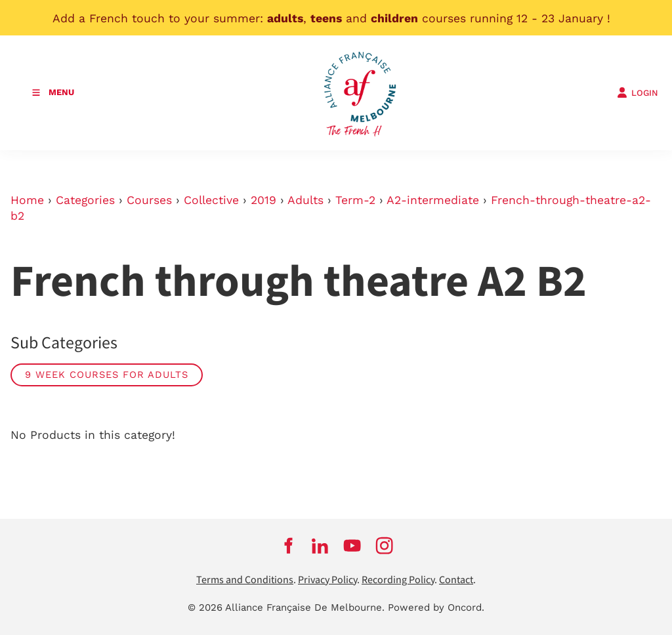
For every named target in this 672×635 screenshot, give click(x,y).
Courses (149, 200)
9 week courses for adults (107, 375)
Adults (305, 200)
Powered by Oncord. (436, 607)
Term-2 (355, 200)
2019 (263, 200)
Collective (211, 200)
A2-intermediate (433, 200)
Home (27, 200)
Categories (85, 200)
